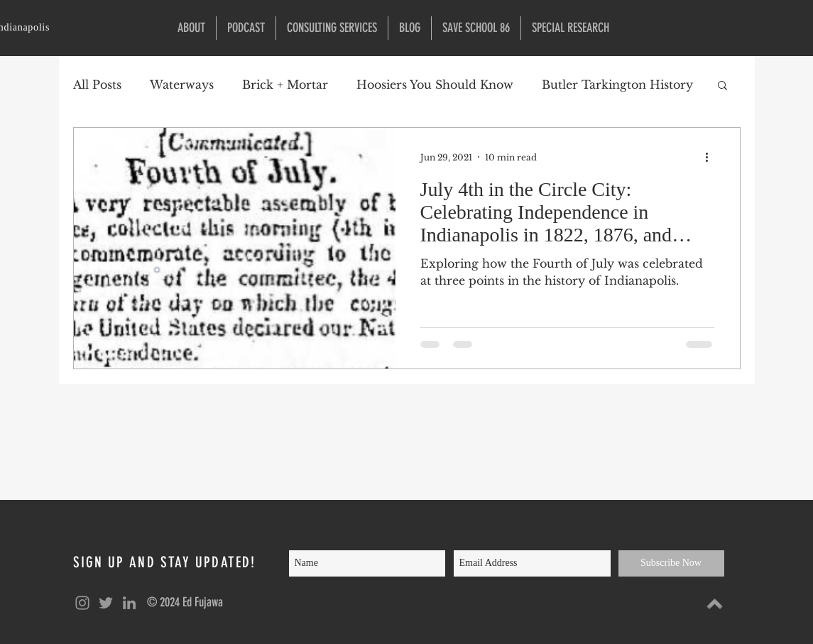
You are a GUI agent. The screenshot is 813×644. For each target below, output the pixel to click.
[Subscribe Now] (671, 563)
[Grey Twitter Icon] (106, 603)
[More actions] (712, 157)
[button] (571, 28)
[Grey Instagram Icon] (82, 603)
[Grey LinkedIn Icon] (129, 603)
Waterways (182, 84)
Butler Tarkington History (617, 84)
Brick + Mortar (285, 84)
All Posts (97, 84)
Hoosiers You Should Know (435, 84)
